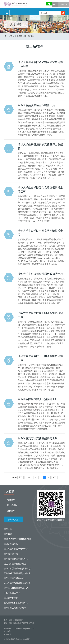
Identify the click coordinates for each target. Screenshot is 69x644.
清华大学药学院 (11, 554)
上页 (20, 477)
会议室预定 (13, 519)
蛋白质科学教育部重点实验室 (17, 573)
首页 (10, 36)
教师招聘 (10, 500)
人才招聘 (18, 36)
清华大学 (8, 529)
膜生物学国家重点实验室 (15, 564)
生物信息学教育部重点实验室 (17, 583)
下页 (54, 477)
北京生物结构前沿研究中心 (16, 603)
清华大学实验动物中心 (14, 578)
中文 (55, 4)
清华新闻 (8, 534)
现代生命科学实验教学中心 (16, 588)
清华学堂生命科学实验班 (15, 608)
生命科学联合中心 (12, 593)
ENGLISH (64, 4)
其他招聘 (10, 511)
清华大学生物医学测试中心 (16, 559)
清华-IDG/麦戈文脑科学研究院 (17, 539)
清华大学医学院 (11, 544)
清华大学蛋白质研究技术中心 (17, 569)
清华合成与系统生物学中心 (16, 549)
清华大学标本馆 (11, 598)
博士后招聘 (29, 36)
